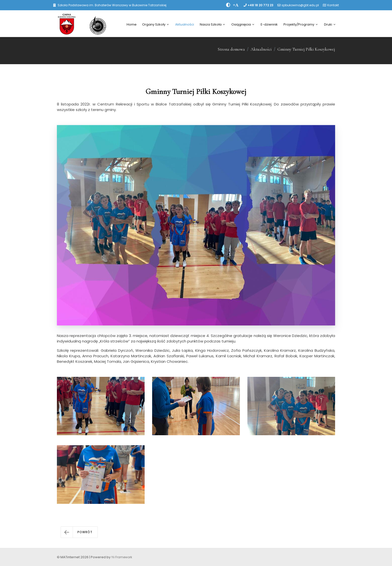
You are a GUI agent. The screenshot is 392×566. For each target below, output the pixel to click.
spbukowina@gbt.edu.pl (300, 5)
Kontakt (333, 5)
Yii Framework (122, 557)
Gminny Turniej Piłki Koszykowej (306, 49)
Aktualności (185, 24)
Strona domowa (231, 49)
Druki (330, 24)
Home (132, 24)
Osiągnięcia (243, 24)
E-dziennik (269, 24)
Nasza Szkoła (212, 24)
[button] (79, 532)
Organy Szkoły (155, 24)
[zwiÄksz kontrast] (228, 5)
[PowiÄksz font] (236, 5)
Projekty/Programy (301, 24)
